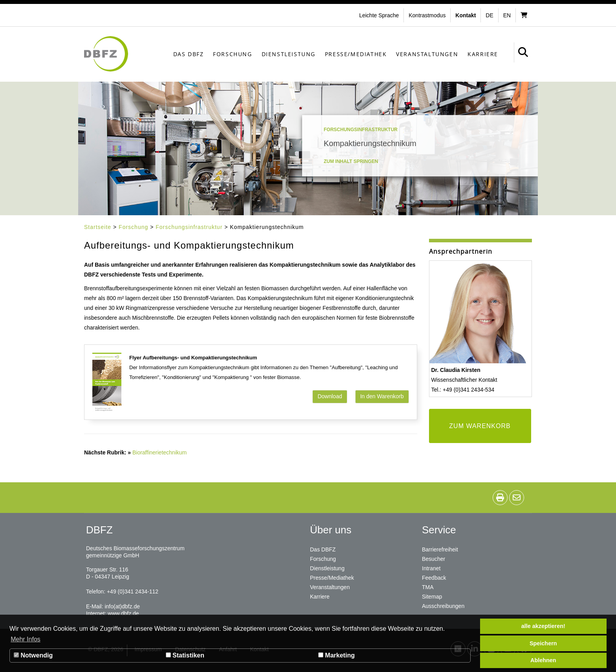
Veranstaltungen (427, 54)
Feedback (434, 578)
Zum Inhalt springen (351, 161)
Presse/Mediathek (356, 54)
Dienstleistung (289, 54)
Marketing (336, 655)
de (489, 15)
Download (330, 396)
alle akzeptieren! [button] (543, 626)
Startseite (98, 227)
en (507, 15)
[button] (428, 15)
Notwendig (33, 655)
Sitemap (432, 597)
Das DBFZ (189, 54)
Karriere (483, 54)
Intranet (431, 568)
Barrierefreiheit (440, 549)
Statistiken (185, 655)
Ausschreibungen (443, 606)
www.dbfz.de (123, 613)
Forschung (232, 54)
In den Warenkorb (382, 396)
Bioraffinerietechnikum (159, 452)
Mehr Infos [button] (26, 639)
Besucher (434, 559)
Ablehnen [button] (543, 660)
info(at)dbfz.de (122, 606)
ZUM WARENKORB (480, 426)
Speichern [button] (543, 643)
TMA (428, 587)
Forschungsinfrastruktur (189, 227)
